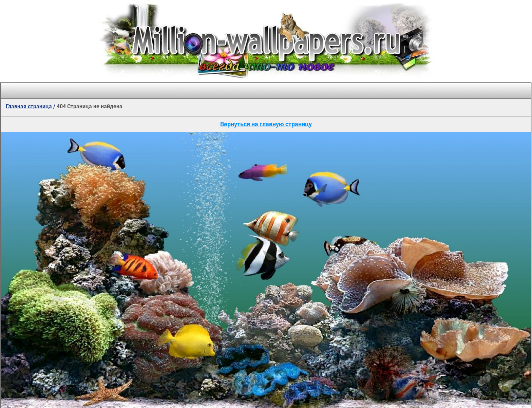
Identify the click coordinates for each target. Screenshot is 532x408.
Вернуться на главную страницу (266, 124)
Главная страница (29, 106)
